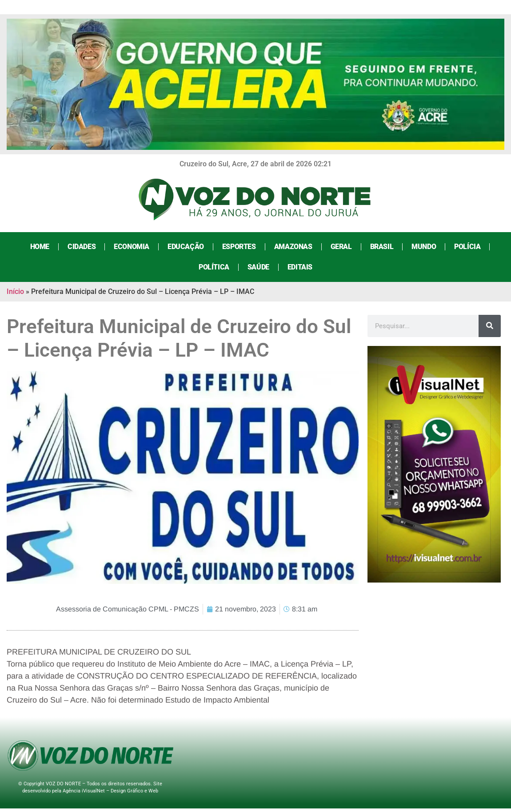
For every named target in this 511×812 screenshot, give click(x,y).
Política (214, 267)
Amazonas (293, 247)
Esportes (239, 247)
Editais (300, 267)
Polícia (467, 247)
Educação (186, 247)
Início (15, 291)
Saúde (258, 267)
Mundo (424, 247)
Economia (132, 247)
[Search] (490, 326)
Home (40, 247)
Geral (341, 247)
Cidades (82, 247)
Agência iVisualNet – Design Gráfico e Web (110, 791)
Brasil (382, 247)
